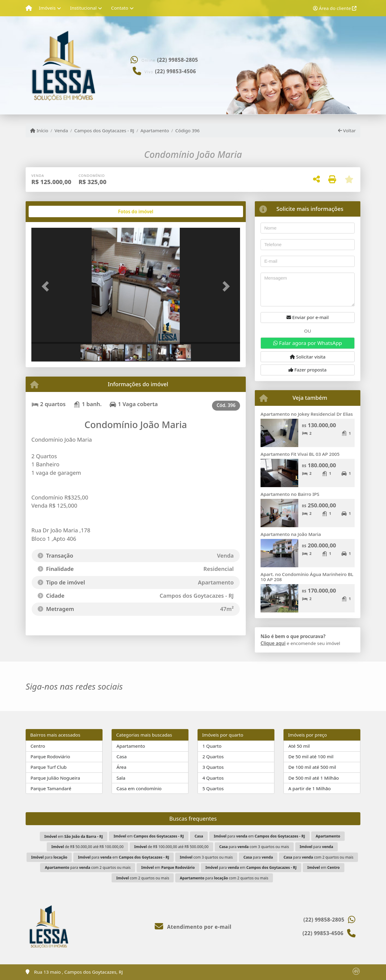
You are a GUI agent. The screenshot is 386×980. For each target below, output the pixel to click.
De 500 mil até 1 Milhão (313, 778)
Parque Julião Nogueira (55, 778)
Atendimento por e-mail (193, 927)
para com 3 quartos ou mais (254, 847)
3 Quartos (213, 767)
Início (39, 130)
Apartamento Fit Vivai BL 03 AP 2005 (300, 454)
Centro (38, 746)
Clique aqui (273, 643)
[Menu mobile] (29, 8)
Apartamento (155, 130)
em (74, 836)
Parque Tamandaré (51, 788)
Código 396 (187, 130)
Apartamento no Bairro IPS (290, 494)
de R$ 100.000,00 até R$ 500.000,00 (171, 847)
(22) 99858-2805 (178, 60)
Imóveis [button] (47, 8)
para (316, 847)
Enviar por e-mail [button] (308, 317)
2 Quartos (213, 756)
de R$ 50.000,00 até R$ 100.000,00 (87, 847)
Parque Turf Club (49, 767)
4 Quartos (213, 778)
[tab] (51, 211)
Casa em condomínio (139, 788)
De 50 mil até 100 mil (311, 756)
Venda (61, 130)
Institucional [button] (83, 8)
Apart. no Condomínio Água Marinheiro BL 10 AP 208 (307, 577)
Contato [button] (120, 8)
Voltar (347, 130)
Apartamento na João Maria (291, 534)
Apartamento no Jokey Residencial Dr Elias (307, 414)
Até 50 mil (299, 746)
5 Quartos (213, 788)
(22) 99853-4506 (176, 71)
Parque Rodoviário (50, 756)
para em (259, 836)
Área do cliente (335, 8)
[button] (47, 286)
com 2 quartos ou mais (143, 878)
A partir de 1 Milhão (310, 788)
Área (121, 767)
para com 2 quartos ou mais (318, 857)
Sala (121, 778)
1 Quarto (212, 746)
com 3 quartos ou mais (206, 857)
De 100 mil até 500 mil (312, 767)
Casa (122, 756)
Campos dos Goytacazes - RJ (104, 130)
